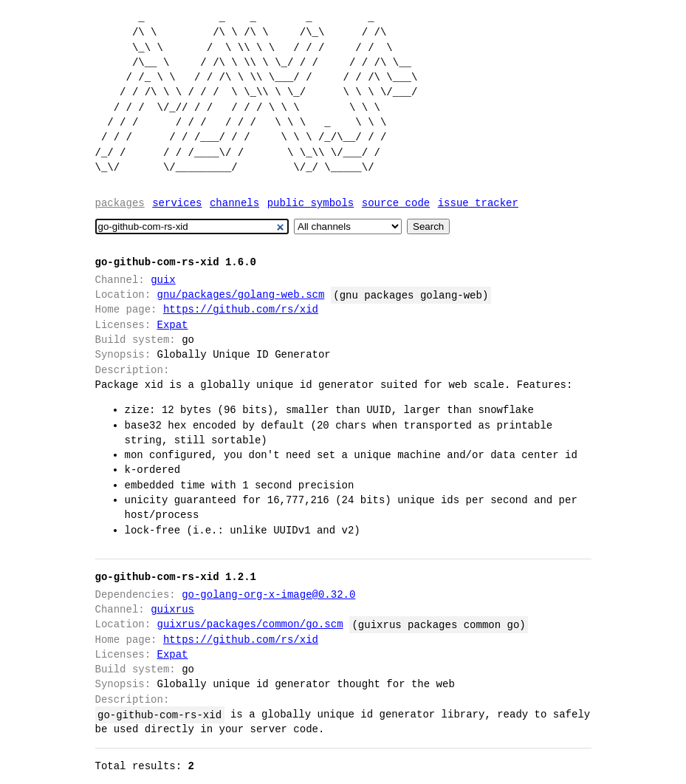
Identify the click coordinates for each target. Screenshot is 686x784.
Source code (396, 203)
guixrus (172, 609)
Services (177, 203)
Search (428, 226)
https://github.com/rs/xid (241, 309)
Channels (234, 203)
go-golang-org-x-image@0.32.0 (268, 594)
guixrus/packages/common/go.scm (250, 624)
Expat (173, 325)
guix (163, 280)
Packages (120, 203)
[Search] (192, 226)
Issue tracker (478, 203)
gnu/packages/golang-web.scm (241, 294)
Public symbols (311, 203)
